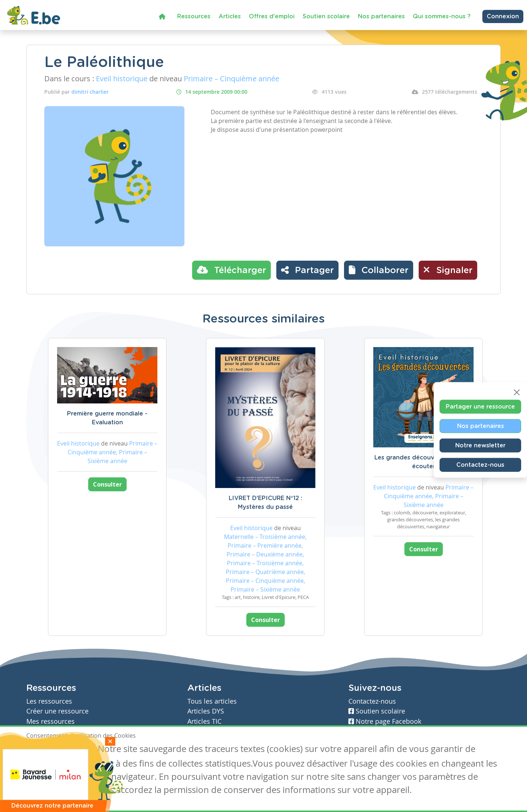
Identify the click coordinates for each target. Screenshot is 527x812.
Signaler (448, 270)
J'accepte (43, 750)
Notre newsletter (480, 446)
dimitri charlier (90, 92)
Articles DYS (206, 711)
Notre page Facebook (385, 721)
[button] (379, 270)
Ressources (194, 16)
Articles (230, 16)
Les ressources (49, 701)
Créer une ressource (57, 711)
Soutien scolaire (326, 16)
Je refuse (79, 750)
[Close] (517, 392)
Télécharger (231, 270)
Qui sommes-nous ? (442, 16)
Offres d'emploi (272, 16)
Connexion (503, 16)
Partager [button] (307, 270)
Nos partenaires (381, 16)
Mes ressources (51, 721)
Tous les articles (212, 701)
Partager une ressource (480, 407)
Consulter (107, 484)
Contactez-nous (480, 465)
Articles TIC (204, 721)
